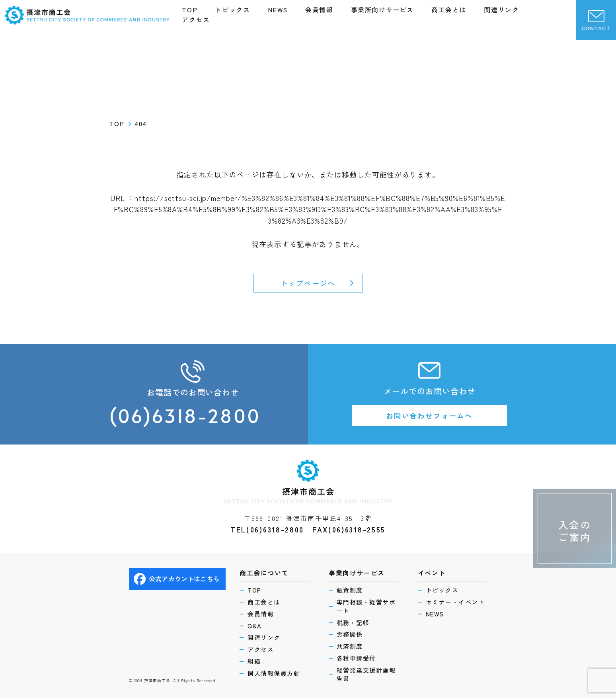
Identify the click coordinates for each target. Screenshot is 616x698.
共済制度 (350, 646)
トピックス (232, 10)
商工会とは (449, 10)
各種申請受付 (356, 658)
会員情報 (319, 10)
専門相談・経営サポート (366, 606)
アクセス (196, 19)
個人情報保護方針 (274, 673)
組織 (254, 661)
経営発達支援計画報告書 (366, 674)
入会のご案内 (575, 531)
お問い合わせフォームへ (429, 415)
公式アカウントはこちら (177, 579)
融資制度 (350, 590)
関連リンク (501, 10)
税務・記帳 (353, 623)
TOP (190, 10)
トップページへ (308, 283)
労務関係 (350, 634)
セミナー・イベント (455, 602)
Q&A (255, 626)
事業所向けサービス (382, 10)
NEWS (278, 10)
